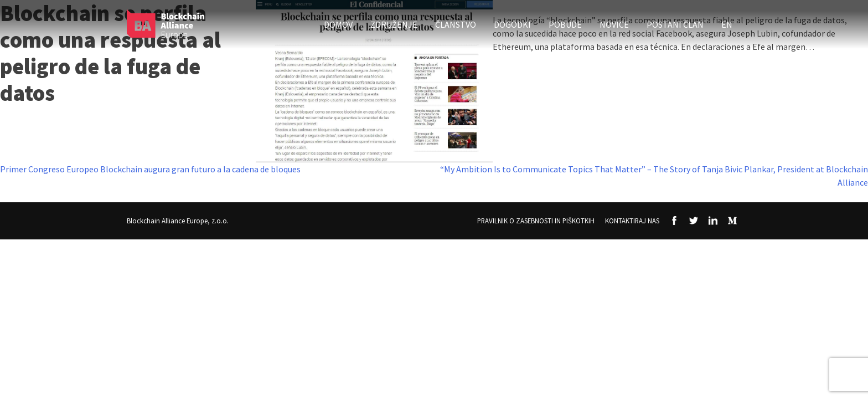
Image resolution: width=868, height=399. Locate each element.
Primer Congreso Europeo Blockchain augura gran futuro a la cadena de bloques (150, 169)
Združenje (394, 24)
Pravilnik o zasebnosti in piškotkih (536, 221)
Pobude (565, 24)
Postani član (675, 24)
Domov (338, 24)
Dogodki (512, 24)
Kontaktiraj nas (632, 221)
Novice (614, 24)
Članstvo (456, 24)
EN (727, 24)
